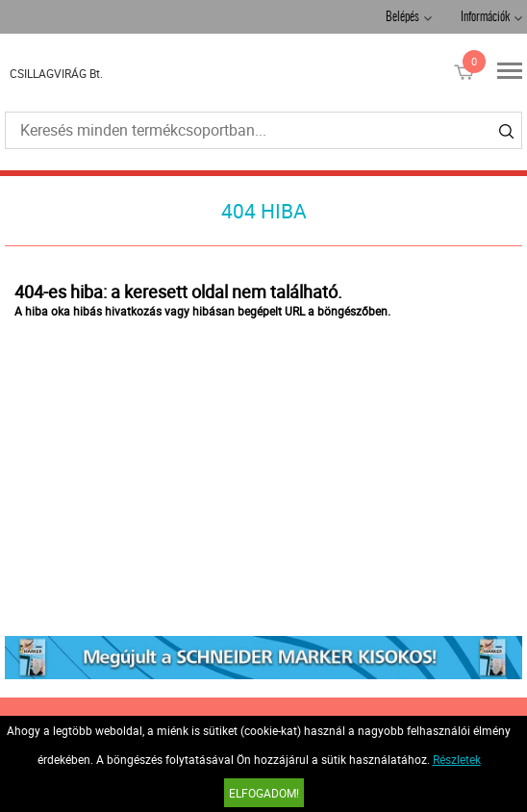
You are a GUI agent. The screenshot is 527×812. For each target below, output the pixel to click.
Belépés (402, 18)
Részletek (457, 759)
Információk (485, 18)
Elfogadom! (264, 793)
